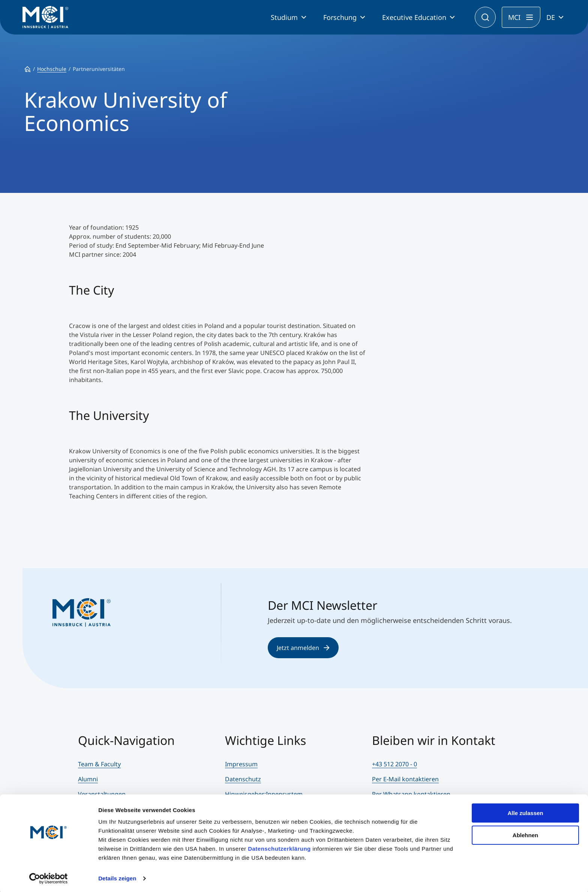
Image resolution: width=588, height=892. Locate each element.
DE (551, 17)
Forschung (340, 17)
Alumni (88, 779)
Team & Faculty (99, 764)
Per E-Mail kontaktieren (405, 779)
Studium (284, 17)
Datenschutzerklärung (279, 848)
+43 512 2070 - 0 (394, 764)
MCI (514, 17)
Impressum (241, 764)
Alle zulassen (525, 812)
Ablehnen (525, 834)
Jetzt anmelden (303, 648)
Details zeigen (117, 877)
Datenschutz (243, 779)
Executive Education (414, 17)
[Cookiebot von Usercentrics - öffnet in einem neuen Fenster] (49, 877)
